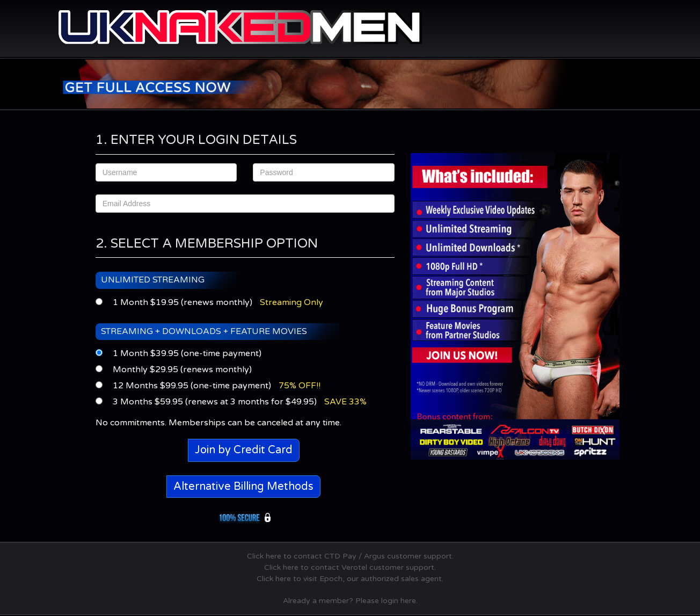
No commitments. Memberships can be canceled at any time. (218, 423)
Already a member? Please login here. (350, 601)
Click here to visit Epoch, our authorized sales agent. (350, 579)
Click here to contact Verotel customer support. (350, 567)
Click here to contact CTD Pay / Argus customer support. (350, 556)
